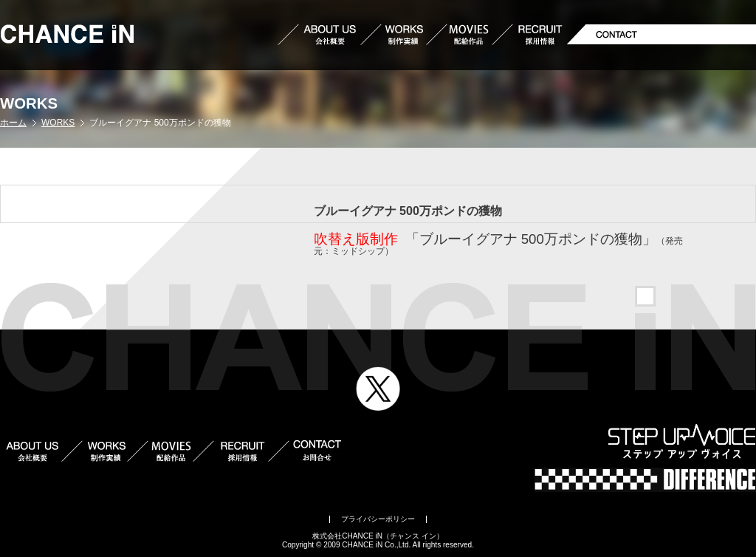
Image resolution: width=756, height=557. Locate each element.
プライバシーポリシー (378, 519)
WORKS (58, 123)
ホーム (13, 123)
